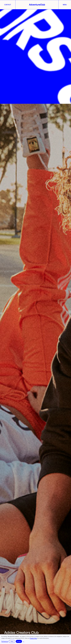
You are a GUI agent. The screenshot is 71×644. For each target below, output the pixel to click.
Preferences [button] (5, 641)
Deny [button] (12, 641)
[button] (24, 641)
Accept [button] (19, 641)
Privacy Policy (33, 638)
